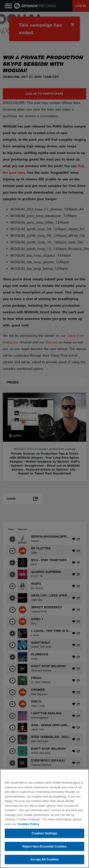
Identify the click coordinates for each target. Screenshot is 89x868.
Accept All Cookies (44, 859)
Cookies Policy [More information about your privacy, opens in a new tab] (28, 824)
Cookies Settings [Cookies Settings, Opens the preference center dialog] (44, 833)
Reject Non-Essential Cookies (44, 846)
